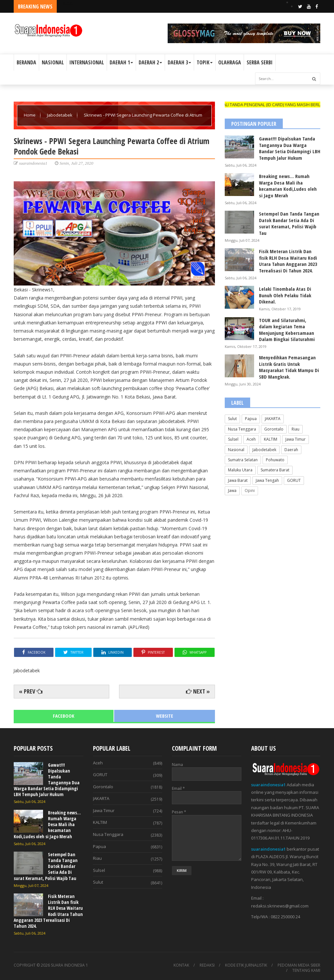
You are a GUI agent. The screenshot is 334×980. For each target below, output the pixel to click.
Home (30, 115)
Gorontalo (274, 429)
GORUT (294, 480)
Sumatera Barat (275, 470)
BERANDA (26, 62)
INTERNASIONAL (87, 62)
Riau (296, 429)
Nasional (236, 450)
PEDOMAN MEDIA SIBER (299, 965)
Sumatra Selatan (243, 460)
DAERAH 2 (150, 62)
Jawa (232, 490)
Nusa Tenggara (242, 429)
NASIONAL (53, 62)
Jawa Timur (296, 439)
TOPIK (205, 62)
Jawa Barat (238, 480)
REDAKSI (207, 965)
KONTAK (181, 965)
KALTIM (271, 439)
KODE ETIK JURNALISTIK (246, 965)
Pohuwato (275, 460)
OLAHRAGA (230, 62)
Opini (250, 490)
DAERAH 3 (179, 62)
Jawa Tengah (267, 480)
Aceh (251, 439)
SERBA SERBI (260, 62)
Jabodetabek (60, 115)
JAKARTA (273, 419)
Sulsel (233, 439)
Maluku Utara (240, 470)
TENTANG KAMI (306, 971)
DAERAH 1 (121, 62)
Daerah (291, 450)
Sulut (232, 419)
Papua (251, 419)
